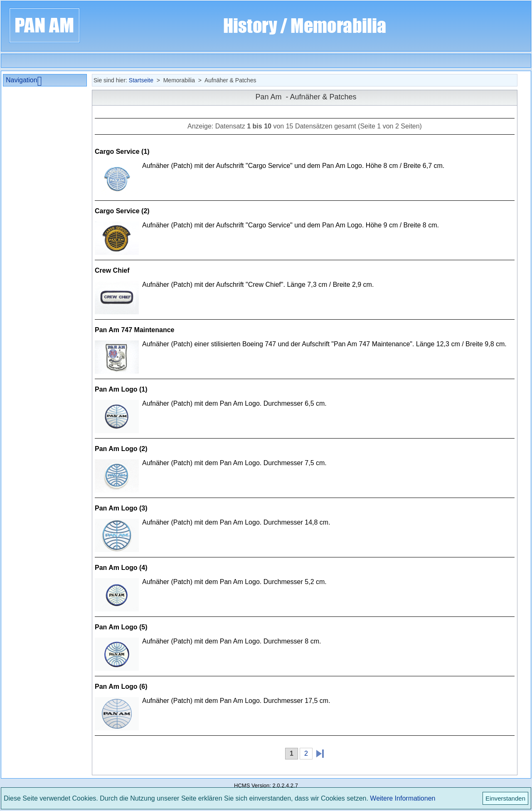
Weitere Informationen (403, 798)
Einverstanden (505, 798)
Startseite (141, 80)
